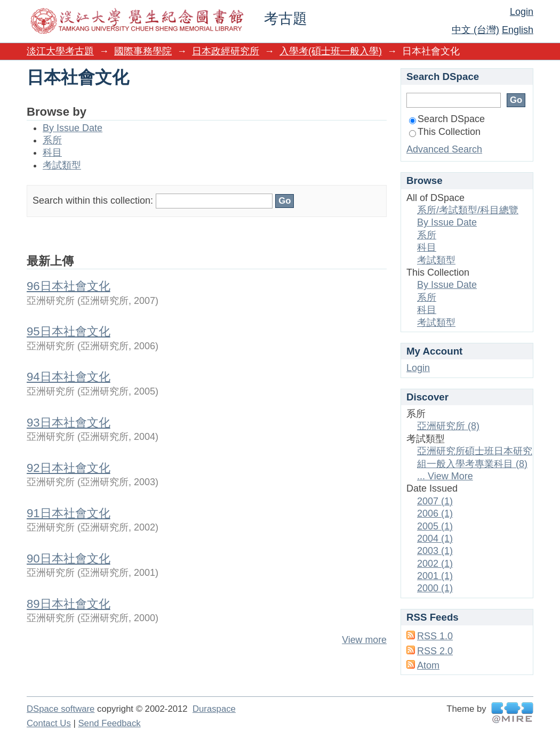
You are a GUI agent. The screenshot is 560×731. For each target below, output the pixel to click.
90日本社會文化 (69, 559)
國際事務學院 (143, 51)
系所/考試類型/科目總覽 (468, 210)
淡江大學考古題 (60, 51)
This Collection (445, 132)
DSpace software (61, 709)
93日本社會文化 (69, 423)
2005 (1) (435, 526)
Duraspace (214, 709)
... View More (445, 476)
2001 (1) (435, 576)
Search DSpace (447, 119)
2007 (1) (435, 501)
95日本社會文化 (69, 331)
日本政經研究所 (226, 51)
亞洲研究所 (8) (448, 426)
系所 (52, 140)
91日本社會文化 (69, 513)
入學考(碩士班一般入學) (331, 51)
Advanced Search (444, 149)
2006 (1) (435, 513)
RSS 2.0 (435, 651)
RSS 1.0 (435, 636)
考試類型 (62, 165)
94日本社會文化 (69, 377)
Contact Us (49, 723)
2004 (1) (435, 539)
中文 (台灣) (475, 30)
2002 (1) (435, 564)
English (518, 30)
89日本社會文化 (69, 604)
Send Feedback (109, 723)
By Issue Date (73, 128)
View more (364, 640)
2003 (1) (435, 551)
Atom (428, 665)
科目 (52, 152)
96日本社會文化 (69, 286)
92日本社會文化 (69, 468)
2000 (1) (435, 588)
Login (522, 12)
